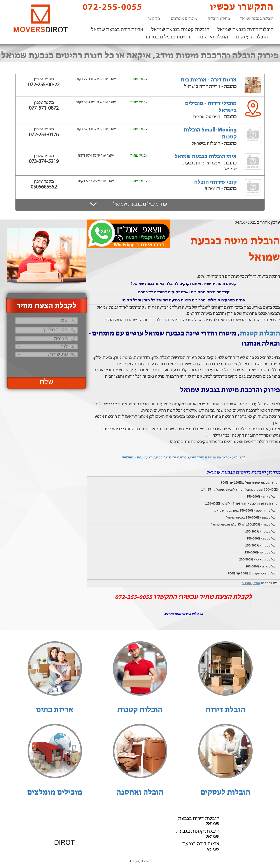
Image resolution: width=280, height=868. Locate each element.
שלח (46, 382)
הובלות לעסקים (252, 37)
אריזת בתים (55, 710)
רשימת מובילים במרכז (168, 37)
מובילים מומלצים (184, 19)
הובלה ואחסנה (213, 37)
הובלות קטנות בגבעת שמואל (180, 30)
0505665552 (44, 187)
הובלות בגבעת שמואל (257, 19)
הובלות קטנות (260, 334)
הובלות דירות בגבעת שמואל (246, 30)
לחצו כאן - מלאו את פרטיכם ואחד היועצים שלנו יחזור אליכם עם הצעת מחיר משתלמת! (183, 458)
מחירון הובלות (219, 19)
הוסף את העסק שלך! (225, 857)
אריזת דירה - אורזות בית (209, 80)
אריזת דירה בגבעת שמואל (117, 30)
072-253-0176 (44, 135)
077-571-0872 (44, 108)
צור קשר (154, 19)
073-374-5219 (44, 162)
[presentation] (46, 365)
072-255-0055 (109, 7)
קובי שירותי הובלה (215, 182)
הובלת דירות (225, 710)
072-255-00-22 (44, 85)
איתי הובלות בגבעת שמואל (206, 157)
